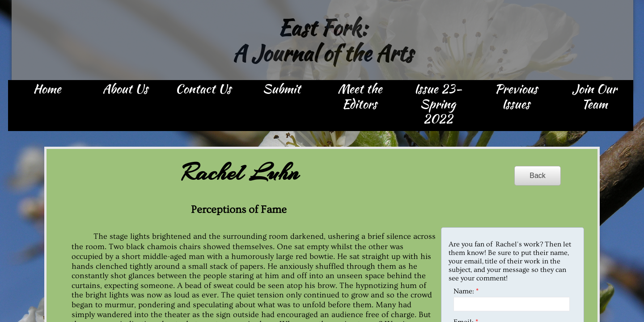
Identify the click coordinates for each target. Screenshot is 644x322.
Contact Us (203, 89)
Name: (466, 291)
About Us (125, 89)
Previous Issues (516, 97)
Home (47, 89)
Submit (282, 89)
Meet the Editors (360, 97)
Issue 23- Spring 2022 (438, 104)
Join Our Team (594, 97)
